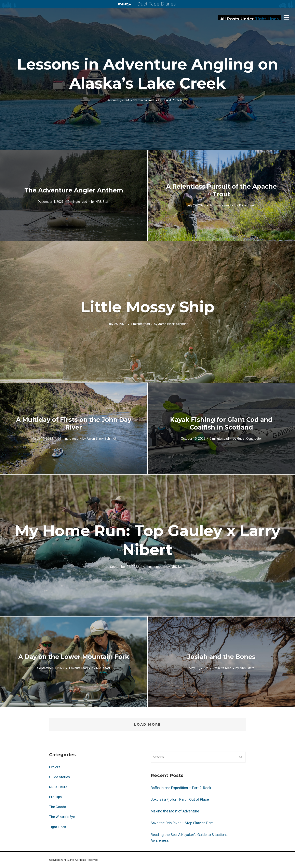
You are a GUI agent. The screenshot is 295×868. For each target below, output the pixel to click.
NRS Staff (103, 201)
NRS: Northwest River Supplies (125, 4)
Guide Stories (59, 777)
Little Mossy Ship (147, 307)
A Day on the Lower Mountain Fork (74, 657)
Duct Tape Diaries (155, 4)
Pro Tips (55, 797)
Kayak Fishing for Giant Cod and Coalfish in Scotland (221, 424)
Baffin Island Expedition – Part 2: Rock (181, 788)
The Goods (58, 807)
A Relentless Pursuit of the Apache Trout (221, 190)
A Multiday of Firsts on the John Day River (74, 424)
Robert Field (248, 205)
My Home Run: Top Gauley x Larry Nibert (148, 540)
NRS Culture (58, 787)
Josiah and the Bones (221, 657)
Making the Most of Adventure (175, 811)
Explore (55, 767)
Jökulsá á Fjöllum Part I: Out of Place (180, 799)
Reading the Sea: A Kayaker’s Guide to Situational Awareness (190, 837)
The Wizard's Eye (62, 817)
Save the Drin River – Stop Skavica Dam (182, 823)
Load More (147, 725)
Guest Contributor (175, 100)
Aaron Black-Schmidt (173, 324)
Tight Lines (58, 827)
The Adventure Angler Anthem (74, 190)
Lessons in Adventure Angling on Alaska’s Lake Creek (148, 74)
